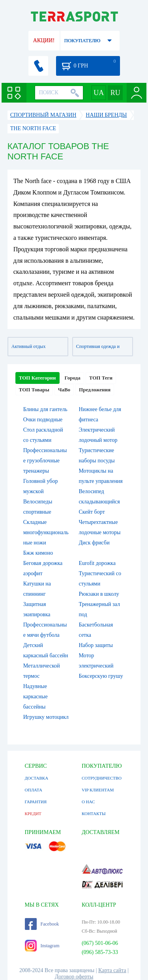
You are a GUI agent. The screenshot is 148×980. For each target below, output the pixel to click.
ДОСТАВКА (37, 778)
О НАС (88, 802)
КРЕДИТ (33, 814)
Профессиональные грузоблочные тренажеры (45, 461)
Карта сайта (112, 970)
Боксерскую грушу (101, 676)
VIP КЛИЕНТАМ (98, 790)
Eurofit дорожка (97, 563)
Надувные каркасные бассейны (36, 697)
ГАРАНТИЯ (36, 802)
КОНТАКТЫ (94, 814)
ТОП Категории (37, 378)
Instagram (42, 946)
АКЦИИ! (44, 40)
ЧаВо (64, 390)
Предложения (95, 390)
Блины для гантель (45, 409)
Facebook (42, 924)
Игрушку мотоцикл (46, 717)
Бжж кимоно (38, 553)
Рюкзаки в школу (99, 594)
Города (73, 378)
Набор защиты (96, 645)
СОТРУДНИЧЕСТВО (102, 778)
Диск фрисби (94, 543)
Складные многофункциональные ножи (46, 532)
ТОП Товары (34, 390)
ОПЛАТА (34, 790)
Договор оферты (74, 977)
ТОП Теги (101, 378)
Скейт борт (92, 512)
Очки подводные (43, 420)
